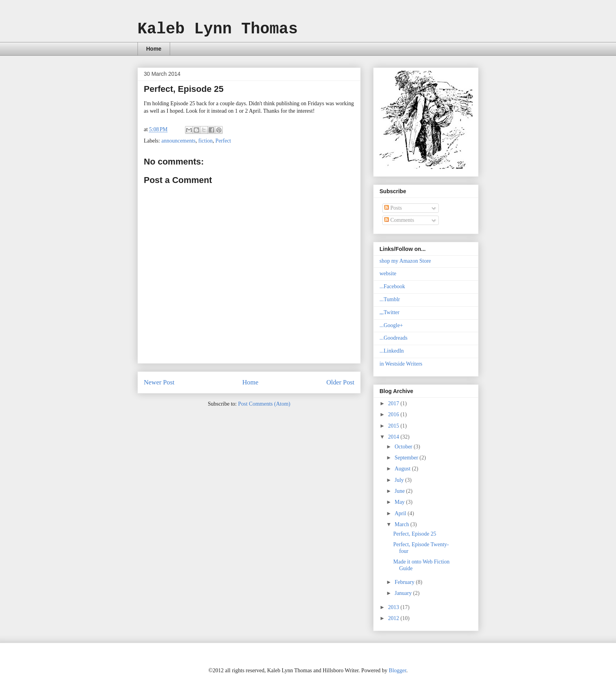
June (400, 491)
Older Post (340, 382)
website (388, 273)
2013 (394, 607)
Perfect (223, 141)
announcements (179, 141)
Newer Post (159, 382)
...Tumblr (390, 299)
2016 (394, 414)
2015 (394, 426)
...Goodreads (393, 338)
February (405, 582)
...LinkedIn (392, 351)
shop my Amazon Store (405, 261)
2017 (394, 403)
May (400, 502)
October (404, 447)
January (404, 593)
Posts (393, 208)
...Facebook (392, 286)
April (401, 513)
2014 (394, 437)
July (400, 480)
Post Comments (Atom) (264, 404)
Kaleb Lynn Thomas (218, 29)
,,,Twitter (390, 312)
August (403, 469)
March (402, 524)
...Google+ (391, 325)
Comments (399, 220)
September (407, 458)
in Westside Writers (401, 364)
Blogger (398, 670)
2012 (394, 618)
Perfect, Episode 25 (415, 534)
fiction (206, 141)
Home (154, 49)
